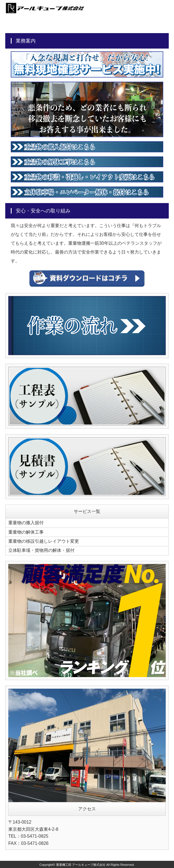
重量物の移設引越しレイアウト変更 (44, 541)
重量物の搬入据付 (26, 523)
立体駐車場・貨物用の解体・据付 (41, 550)
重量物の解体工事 (26, 532)
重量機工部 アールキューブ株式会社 (81, 864)
